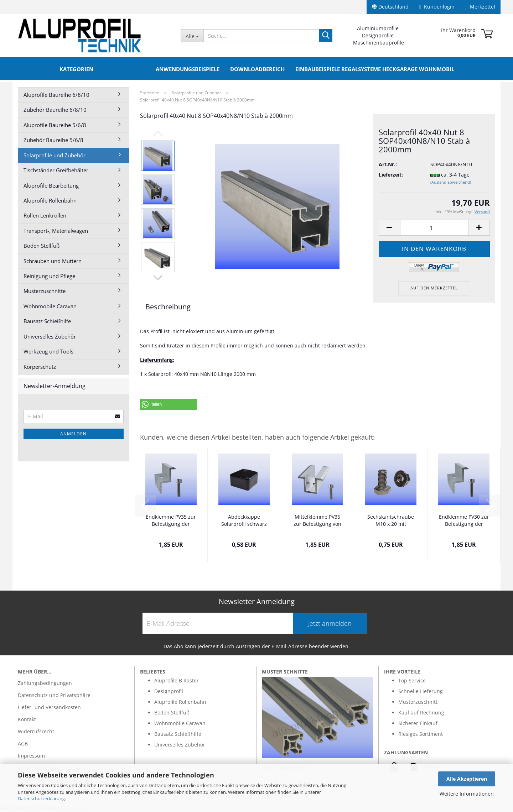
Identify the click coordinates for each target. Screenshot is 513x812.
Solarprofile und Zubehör (55, 155)
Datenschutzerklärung (41, 798)
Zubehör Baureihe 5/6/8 (53, 140)
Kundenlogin (437, 7)
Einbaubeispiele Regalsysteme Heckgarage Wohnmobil (375, 69)
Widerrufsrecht (36, 731)
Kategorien (76, 69)
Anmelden (73, 434)
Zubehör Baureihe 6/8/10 (55, 110)
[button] (169, 404)
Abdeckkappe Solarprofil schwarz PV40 (244, 521)
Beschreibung (168, 307)
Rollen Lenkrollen (45, 215)
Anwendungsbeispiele (188, 69)
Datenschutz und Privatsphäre (54, 695)
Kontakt (27, 719)
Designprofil (169, 691)
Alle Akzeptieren (467, 779)
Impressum (31, 756)
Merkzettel (480, 7)
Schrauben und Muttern (53, 261)
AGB (23, 743)
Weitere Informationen (467, 794)
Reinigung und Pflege (49, 276)
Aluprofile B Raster (177, 680)
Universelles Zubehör (50, 336)
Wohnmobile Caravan (50, 306)
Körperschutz (40, 367)
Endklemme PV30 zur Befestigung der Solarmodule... (464, 521)
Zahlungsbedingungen (45, 683)
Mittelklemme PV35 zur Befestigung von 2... (317, 521)
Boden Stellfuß (42, 246)
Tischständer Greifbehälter (56, 170)
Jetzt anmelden (330, 623)
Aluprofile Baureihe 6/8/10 (56, 95)
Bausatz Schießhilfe (47, 321)
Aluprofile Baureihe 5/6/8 (55, 125)
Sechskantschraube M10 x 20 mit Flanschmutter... (391, 521)
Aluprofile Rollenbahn (50, 200)
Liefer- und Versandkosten (49, 707)
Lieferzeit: (391, 175)
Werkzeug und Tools (48, 351)
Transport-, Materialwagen (56, 231)
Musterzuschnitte (45, 291)
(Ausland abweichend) (451, 182)
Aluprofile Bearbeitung (51, 185)
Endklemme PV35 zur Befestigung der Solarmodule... (171, 521)
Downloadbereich (257, 69)
